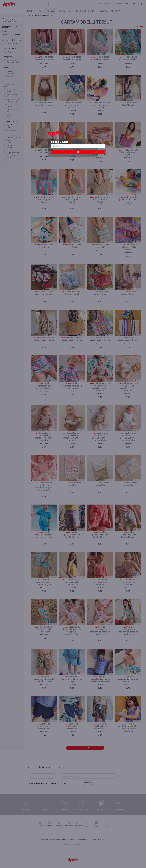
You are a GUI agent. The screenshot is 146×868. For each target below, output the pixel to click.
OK (78, 152)
